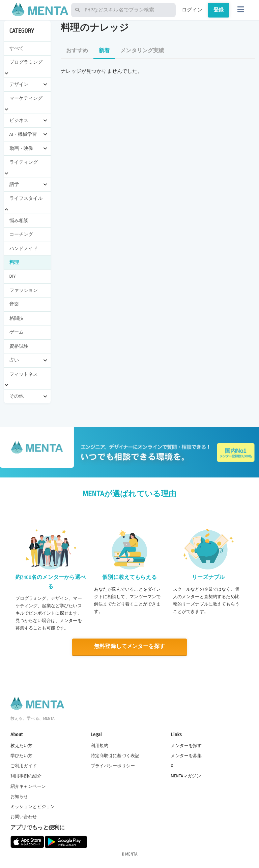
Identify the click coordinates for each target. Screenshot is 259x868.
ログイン (192, 10)
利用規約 (100, 746)
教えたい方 (22, 746)
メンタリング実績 (142, 51)
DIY (13, 276)
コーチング (21, 234)
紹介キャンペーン (28, 786)
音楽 (14, 304)
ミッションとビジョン (33, 807)
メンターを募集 (186, 756)
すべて (17, 48)
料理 (14, 262)
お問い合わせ (24, 817)
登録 (219, 10)
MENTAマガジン (186, 776)
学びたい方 (22, 756)
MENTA (131, 854)
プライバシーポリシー (113, 766)
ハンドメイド (24, 249)
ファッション (24, 290)
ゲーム (17, 332)
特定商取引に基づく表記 (115, 756)
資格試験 (19, 346)
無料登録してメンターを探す (129, 646)
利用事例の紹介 (26, 776)
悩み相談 (19, 221)
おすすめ (77, 51)
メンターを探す (186, 746)
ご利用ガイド (24, 766)
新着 (104, 51)
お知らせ (19, 797)
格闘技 (17, 318)
